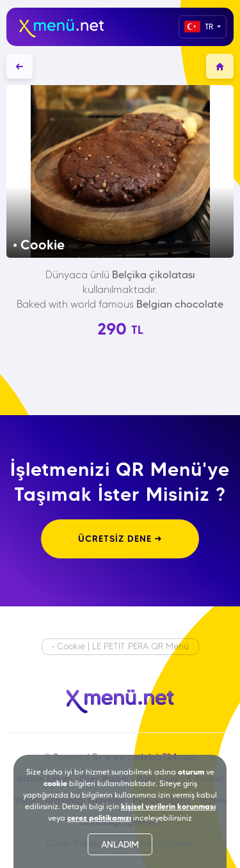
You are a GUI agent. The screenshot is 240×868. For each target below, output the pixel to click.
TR (200, 27)
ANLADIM (120, 844)
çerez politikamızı (99, 818)
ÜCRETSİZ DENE (120, 539)
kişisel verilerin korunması (168, 806)
